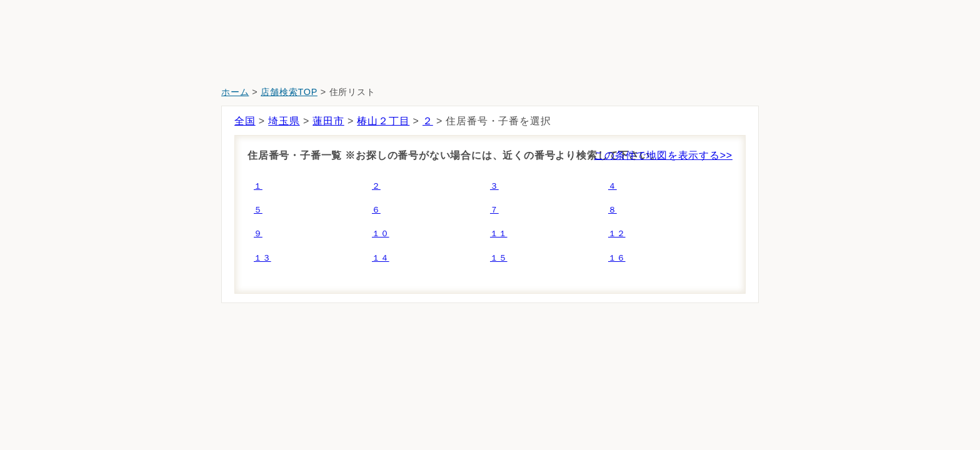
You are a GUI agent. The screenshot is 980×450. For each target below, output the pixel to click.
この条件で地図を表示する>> (663, 155)
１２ (617, 233)
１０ (381, 233)
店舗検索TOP (289, 92)
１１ (499, 233)
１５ (499, 258)
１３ (262, 258)
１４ (381, 258)
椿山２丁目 (383, 121)
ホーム (235, 92)
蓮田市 (328, 121)
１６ (617, 258)
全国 (245, 121)
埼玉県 (284, 121)
